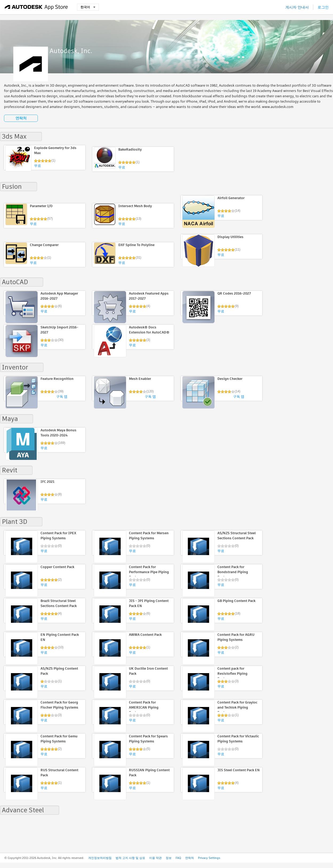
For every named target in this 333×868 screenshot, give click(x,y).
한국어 (88, 7)
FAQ (178, 858)
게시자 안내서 (297, 7)
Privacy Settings (209, 858)
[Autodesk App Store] (36, 7)
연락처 (21, 118)
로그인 (323, 7)
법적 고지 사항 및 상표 (130, 858)
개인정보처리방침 (100, 858)
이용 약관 (155, 858)
